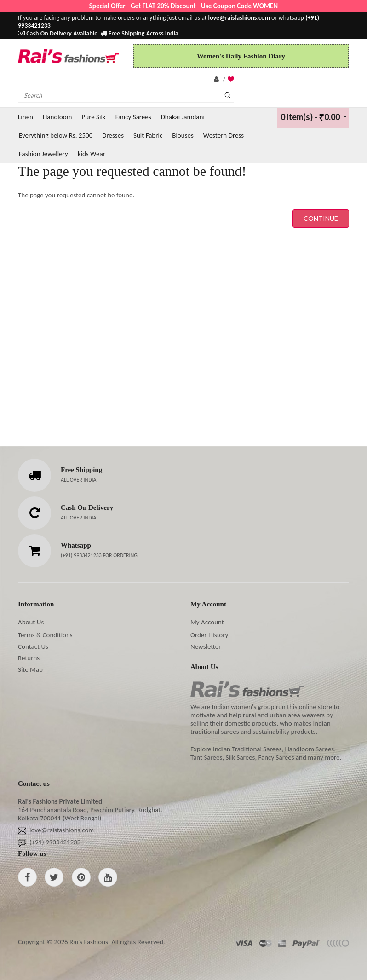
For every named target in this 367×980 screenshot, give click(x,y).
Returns (29, 658)
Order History (209, 635)
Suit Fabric (148, 135)
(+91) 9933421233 (82, 555)
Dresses (113, 135)
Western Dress (224, 135)
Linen (26, 117)
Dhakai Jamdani (183, 117)
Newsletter (206, 646)
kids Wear (92, 154)
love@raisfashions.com (62, 830)
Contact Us (33, 646)
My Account (207, 622)
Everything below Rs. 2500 (56, 135)
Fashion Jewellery (43, 154)
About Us (31, 622)
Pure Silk (94, 117)
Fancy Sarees (133, 117)
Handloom (57, 117)
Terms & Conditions (45, 635)
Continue (321, 218)
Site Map (30, 669)
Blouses (183, 135)
